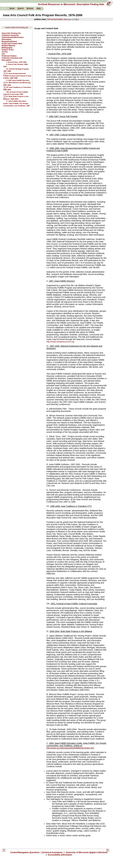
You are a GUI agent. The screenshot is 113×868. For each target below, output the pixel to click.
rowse (30, 8)
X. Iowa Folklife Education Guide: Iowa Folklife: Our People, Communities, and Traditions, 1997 (17, 103)
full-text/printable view (57, 19)
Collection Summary (10, 35)
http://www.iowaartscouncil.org (60, 342)
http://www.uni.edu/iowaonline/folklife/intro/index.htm (70, 748)
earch (21, 8)
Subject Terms (8, 50)
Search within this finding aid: (17, 28)
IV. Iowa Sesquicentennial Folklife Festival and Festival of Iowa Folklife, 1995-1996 (17, 76)
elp (39, 8)
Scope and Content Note (12, 44)
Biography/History (9, 42)
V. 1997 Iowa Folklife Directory (18, 80)
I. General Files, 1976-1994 (16, 62)
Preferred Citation (9, 56)
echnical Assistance (53, 852)
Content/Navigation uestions (25, 852)
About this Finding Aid (11, 33)
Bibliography (7, 48)
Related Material (8, 46)
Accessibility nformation (60, 855)
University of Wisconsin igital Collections (86, 852)
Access (5, 52)
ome (12, 8)
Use (3, 54)
